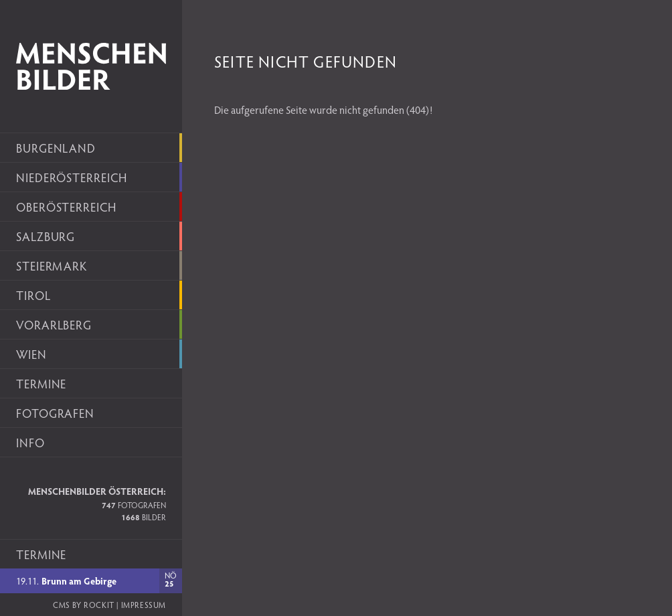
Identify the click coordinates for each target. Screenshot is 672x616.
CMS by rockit (84, 605)
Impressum (144, 605)
